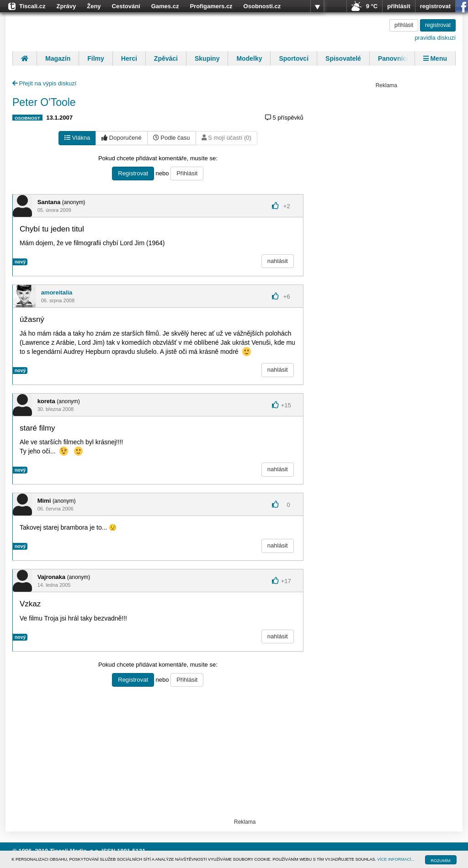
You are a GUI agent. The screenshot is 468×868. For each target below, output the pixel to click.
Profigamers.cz (211, 6)
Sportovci (294, 58)
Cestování (126, 6)
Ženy (94, 6)
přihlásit (399, 6)
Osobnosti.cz (262, 6)
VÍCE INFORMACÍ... (396, 859)
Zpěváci (166, 58)
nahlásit (278, 261)
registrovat (435, 6)
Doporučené (121, 138)
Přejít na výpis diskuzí (44, 83)
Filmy (96, 58)
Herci (129, 58)
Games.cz (165, 6)
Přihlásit (187, 173)
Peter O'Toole (44, 102)
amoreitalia (57, 292)
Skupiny (207, 58)
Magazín (58, 58)
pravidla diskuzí (435, 38)
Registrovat (133, 173)
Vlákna (77, 138)
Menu (435, 58)
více (317, 6)
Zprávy (66, 6)
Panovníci (393, 58)
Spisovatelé (343, 58)
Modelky (249, 58)
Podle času (172, 138)
